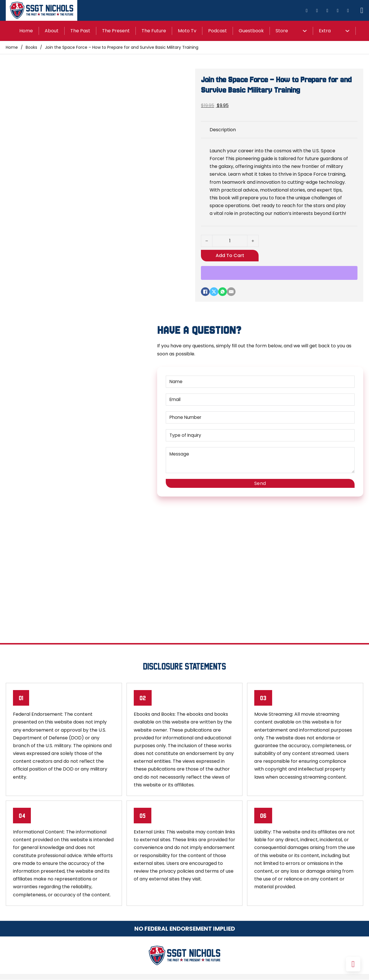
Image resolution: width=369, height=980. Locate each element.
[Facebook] (205, 292)
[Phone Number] (260, 417)
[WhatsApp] (223, 292)
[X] (214, 292)
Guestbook (251, 31)
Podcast (218, 31)
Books (31, 47)
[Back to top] (353, 964)
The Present (116, 31)
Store (282, 31)
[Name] (260, 382)
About (52, 31)
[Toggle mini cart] (362, 11)
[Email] (231, 292)
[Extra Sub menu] (347, 31)
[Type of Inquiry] (260, 435)
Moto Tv (187, 31)
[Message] (260, 460)
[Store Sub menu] (305, 31)
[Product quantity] (230, 241)
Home (26, 31)
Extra (325, 31)
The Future (154, 31)
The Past (80, 31)
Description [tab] (223, 130)
